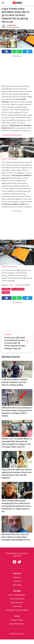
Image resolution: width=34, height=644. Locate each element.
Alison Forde (12, 25)
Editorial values (17, 602)
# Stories (6, 292)
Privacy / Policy (17, 620)
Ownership (17, 606)
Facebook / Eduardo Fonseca (13, 135)
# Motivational (18, 289)
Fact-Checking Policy (17, 595)
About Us (17, 577)
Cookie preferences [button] (17, 624)
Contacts (17, 581)
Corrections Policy (17, 599)
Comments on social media (17, 610)
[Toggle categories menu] (3, 3)
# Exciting (6, 289)
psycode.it (17, 585)
